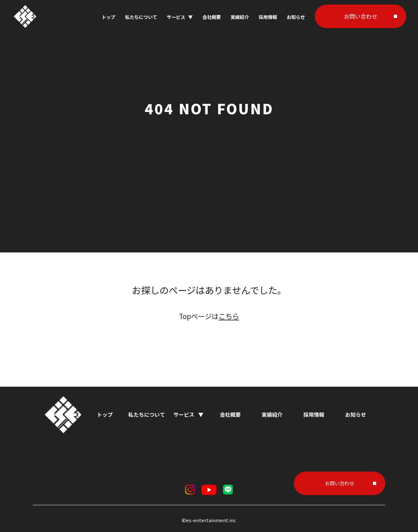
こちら (229, 316)
